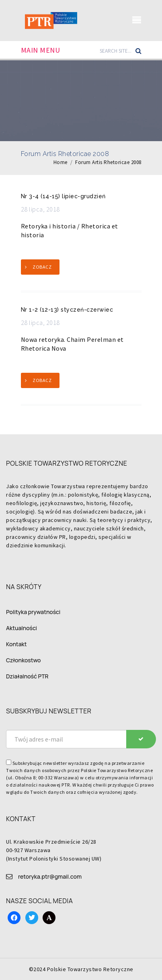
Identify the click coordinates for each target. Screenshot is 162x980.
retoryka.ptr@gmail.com (50, 876)
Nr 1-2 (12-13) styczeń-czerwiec (67, 310)
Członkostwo (23, 660)
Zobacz (42, 267)
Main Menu (41, 50)
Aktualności (22, 628)
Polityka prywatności (33, 612)
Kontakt (16, 644)
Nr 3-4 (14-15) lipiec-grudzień (63, 196)
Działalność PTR (27, 676)
